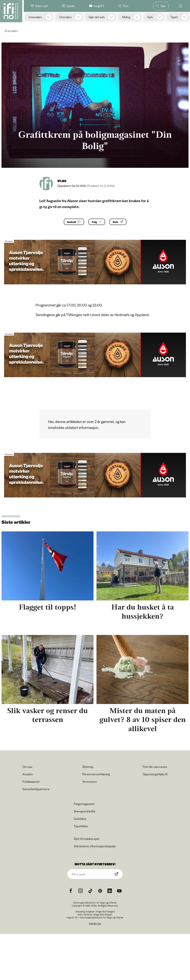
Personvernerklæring (96, 774)
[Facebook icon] (71, 891)
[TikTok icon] (90, 891)
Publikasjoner (31, 782)
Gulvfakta (80, 819)
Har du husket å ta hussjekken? (143, 612)
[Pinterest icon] (100, 891)
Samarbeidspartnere (36, 789)
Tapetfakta (81, 826)
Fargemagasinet (84, 804)
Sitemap (88, 767)
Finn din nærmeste (155, 767)
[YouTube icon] (119, 891)
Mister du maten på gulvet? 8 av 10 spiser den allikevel (142, 720)
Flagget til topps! (48, 607)
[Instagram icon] (81, 891)
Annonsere (90, 782)
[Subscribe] (116, 874)
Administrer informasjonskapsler (95, 846)
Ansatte (28, 774)
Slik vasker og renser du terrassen (47, 715)
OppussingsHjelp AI (155, 774)
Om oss (27, 767)
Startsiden (11, 31)
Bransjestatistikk (85, 811)
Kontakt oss (95, 923)
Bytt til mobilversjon (87, 839)
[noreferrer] (110, 891)
